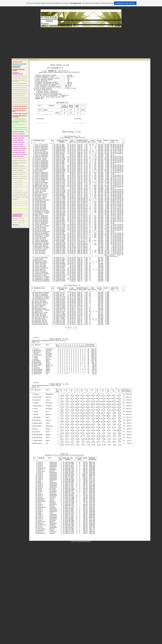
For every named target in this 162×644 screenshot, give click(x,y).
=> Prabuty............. (17, 189)
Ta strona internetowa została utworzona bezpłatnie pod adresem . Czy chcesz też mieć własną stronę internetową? (81, 3)
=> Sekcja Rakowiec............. (20, 185)
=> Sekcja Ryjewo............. (19, 187)
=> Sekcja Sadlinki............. (19, 183)
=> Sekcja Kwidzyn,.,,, (18, 191)
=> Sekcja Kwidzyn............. (19, 181)
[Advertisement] (81, 43)
